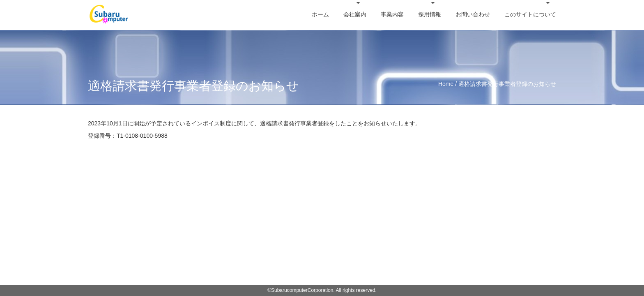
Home (446, 84)
